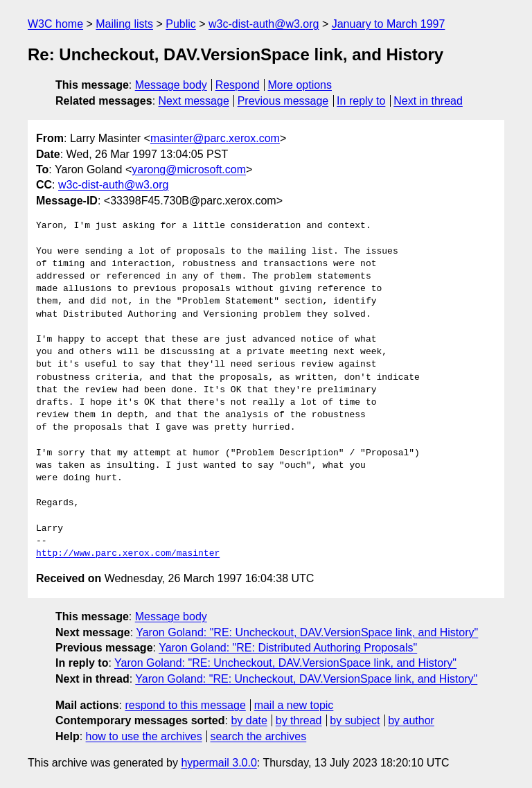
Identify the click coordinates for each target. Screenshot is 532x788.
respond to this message (185, 705)
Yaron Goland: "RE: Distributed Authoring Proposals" (288, 648)
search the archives (259, 736)
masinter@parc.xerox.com (215, 138)
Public (181, 24)
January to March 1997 (389, 24)
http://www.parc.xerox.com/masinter (128, 554)
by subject (355, 720)
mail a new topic (294, 705)
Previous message (283, 101)
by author (411, 720)
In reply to (361, 101)
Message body (171, 85)
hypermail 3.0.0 (219, 763)
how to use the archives (144, 736)
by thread (299, 720)
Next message (194, 101)
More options (300, 85)
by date (249, 720)
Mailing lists (124, 24)
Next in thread (428, 101)
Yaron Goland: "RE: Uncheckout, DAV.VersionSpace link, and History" (307, 632)
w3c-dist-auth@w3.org (264, 24)
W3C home (55, 24)
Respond (238, 85)
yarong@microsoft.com (189, 169)
